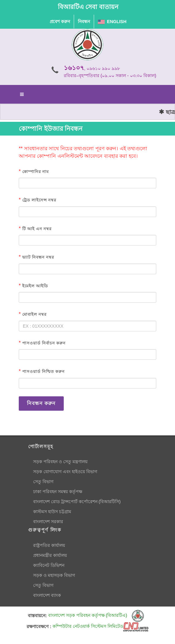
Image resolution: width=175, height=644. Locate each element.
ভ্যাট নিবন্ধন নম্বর (38, 257)
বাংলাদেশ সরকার (48, 522)
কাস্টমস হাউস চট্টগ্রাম (52, 512)
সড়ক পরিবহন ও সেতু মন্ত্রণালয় (60, 462)
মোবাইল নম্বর (34, 314)
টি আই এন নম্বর (37, 229)
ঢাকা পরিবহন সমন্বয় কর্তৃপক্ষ (58, 492)
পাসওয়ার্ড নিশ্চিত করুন (43, 372)
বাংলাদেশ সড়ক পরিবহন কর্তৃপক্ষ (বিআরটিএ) (96, 615)
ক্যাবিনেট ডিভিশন (49, 565)
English (112, 22)
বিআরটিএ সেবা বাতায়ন (88, 7)
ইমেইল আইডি (35, 286)
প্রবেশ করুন (60, 22)
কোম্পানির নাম (35, 172)
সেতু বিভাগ (43, 482)
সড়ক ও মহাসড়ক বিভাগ (54, 575)
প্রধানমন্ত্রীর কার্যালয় (50, 555)
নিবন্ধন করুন (41, 403)
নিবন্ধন (84, 22)
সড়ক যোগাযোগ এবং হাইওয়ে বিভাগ (65, 472)
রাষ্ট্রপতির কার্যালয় (49, 545)
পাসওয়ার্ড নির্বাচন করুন (44, 343)
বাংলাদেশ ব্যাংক (47, 595)
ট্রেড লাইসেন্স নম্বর (39, 200)
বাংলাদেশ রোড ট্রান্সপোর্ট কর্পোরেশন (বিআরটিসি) (77, 502)
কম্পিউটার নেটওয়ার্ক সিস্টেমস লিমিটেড (100, 626)
